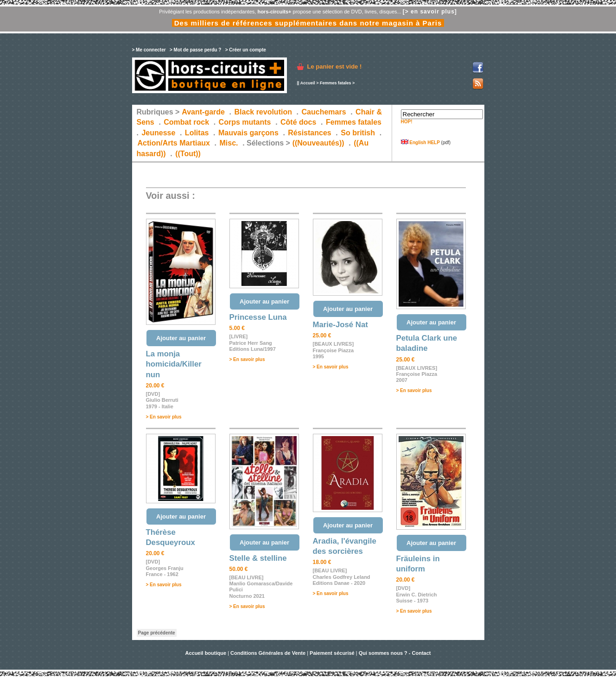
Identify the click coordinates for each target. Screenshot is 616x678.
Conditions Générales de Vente (268, 653)
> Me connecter (149, 50)
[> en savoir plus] (430, 12)
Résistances (309, 133)
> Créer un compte (246, 50)
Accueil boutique (206, 653)
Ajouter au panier (181, 338)
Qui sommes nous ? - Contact (395, 653)
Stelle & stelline (258, 558)
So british (358, 133)
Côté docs (298, 122)
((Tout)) (188, 154)
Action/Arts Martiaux (174, 143)
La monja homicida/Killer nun (174, 364)
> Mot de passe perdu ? (195, 50)
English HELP (420, 143)
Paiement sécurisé (332, 653)
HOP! (407, 122)
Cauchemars (324, 112)
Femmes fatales (336, 83)
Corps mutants (246, 122)
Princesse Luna (258, 317)
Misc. (229, 143)
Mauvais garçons (248, 133)
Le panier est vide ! (335, 67)
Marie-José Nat (340, 325)
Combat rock (186, 122)
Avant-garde (203, 112)
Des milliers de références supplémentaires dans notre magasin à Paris (308, 23)
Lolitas (197, 133)
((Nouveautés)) (318, 143)
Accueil (308, 83)
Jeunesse (158, 133)
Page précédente (157, 633)
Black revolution (263, 112)
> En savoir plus (164, 417)
